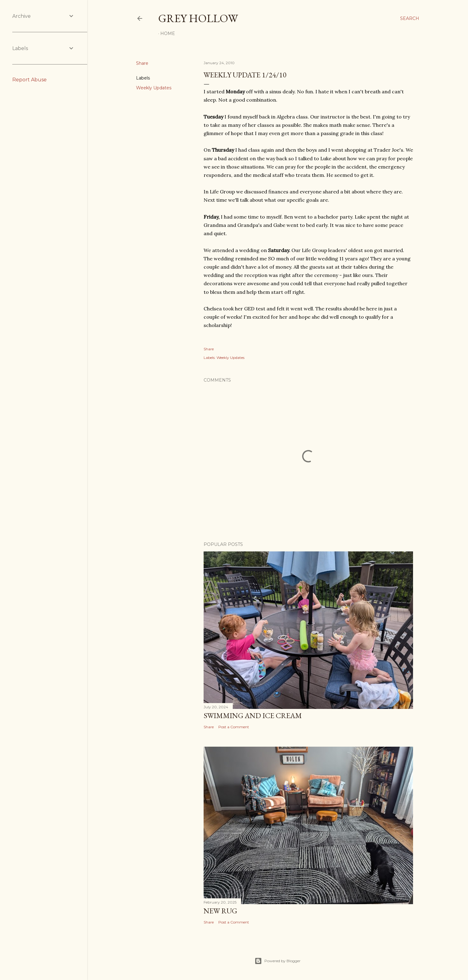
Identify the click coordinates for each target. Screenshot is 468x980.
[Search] (410, 18)
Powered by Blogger (278, 961)
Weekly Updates (154, 88)
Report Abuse (29, 80)
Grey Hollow (198, 18)
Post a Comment (234, 727)
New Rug (220, 911)
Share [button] (142, 63)
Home (168, 33)
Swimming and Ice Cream (253, 716)
